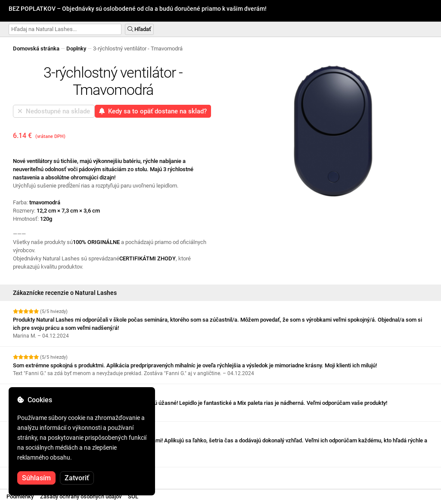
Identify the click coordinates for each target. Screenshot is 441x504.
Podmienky (20, 496)
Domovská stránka (36, 49)
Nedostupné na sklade (54, 111)
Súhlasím (36, 478)
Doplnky (76, 49)
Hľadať (139, 29)
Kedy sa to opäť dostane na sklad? (153, 111)
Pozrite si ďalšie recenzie (47, 475)
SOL (133, 496)
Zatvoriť (77, 478)
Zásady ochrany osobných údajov (81, 496)
